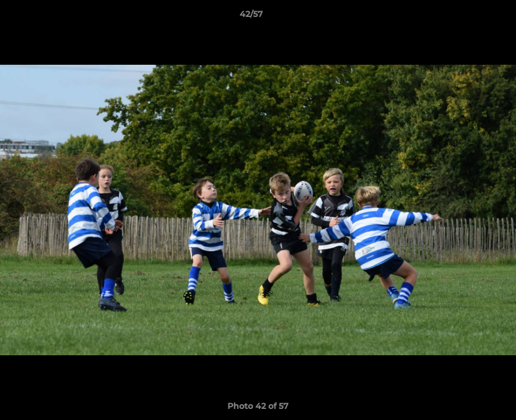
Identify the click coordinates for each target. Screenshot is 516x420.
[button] (467, 17)
